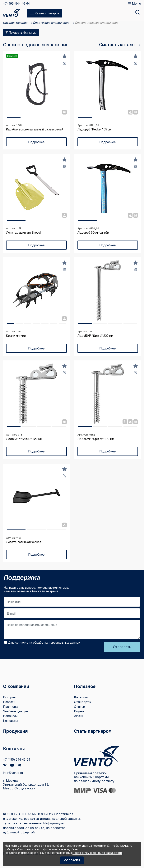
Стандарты (83, 702)
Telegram (19, 765)
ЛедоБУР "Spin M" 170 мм (96, 439)
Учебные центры (16, 711)
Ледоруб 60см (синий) (93, 232)
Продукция (16, 731)
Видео (79, 711)
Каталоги (81, 697)
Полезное (85, 686)
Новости (10, 702)
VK (5, 765)
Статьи (80, 707)
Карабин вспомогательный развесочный (35, 129)
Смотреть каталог (118, 45)
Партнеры (11, 707)
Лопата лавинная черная (24, 542)
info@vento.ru (14, 773)
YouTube (12, 765)
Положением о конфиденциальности (97, 853)
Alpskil (79, 716)
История (10, 697)
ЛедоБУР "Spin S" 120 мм (24, 439)
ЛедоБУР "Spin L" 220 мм (95, 336)
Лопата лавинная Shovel (23, 232)
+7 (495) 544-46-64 (16, 3)
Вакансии (11, 716)
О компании (17, 686)
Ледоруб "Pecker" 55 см (94, 129)
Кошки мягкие (16, 336)
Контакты (11, 721)
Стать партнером (94, 731)
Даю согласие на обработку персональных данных (44, 642)
